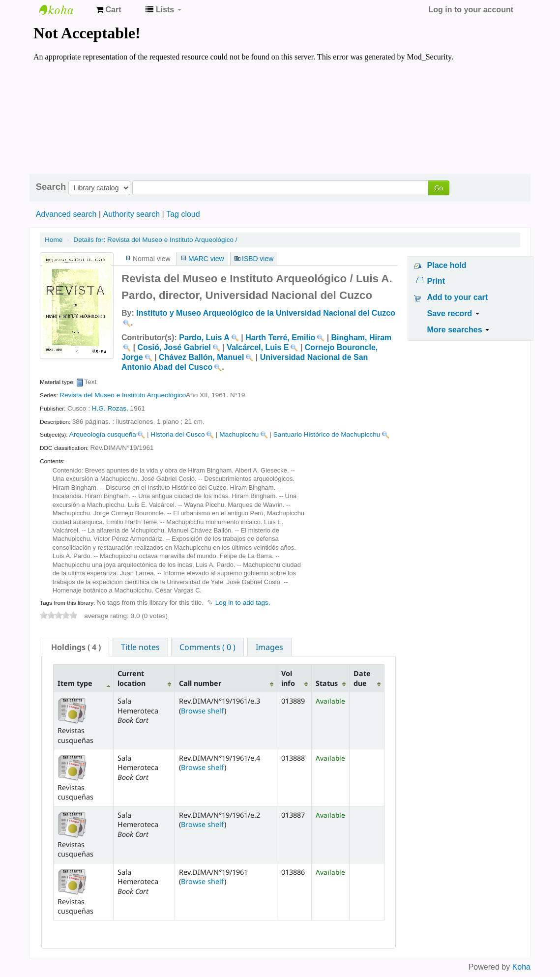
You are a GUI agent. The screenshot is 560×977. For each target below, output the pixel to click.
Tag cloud (183, 214)
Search (51, 187)
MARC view (206, 259)
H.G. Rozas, (110, 408)
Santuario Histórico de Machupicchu (327, 434)
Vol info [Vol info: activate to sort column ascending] (288, 678)
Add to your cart (458, 297)
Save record (453, 313)
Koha (521, 967)
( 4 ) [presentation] (76, 647)
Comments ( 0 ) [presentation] (207, 647)
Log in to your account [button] (471, 10)
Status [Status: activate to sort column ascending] (327, 683)
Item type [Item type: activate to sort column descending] (75, 683)
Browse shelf (203, 711)
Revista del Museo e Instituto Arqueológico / (155, 240)
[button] (108, 10)
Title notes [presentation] (140, 647)
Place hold (447, 265)
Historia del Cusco (177, 434)
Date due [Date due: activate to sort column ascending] (362, 678)
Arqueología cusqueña (103, 434)
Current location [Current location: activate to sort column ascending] (132, 678)
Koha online (64, 10)
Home (54, 240)
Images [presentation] (269, 647)
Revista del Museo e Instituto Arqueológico (123, 395)
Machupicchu (239, 434)
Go (439, 188)
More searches (458, 330)
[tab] (76, 647)
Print (436, 281)
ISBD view (258, 259)
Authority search (131, 214)
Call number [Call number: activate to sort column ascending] (200, 683)
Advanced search (66, 214)
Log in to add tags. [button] (243, 603)
